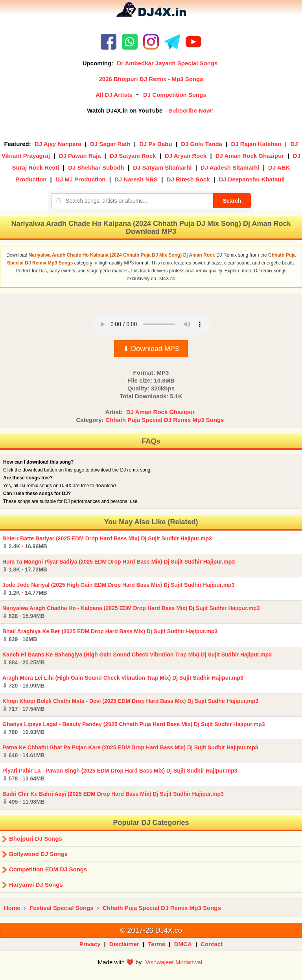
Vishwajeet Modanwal (174, 962)
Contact (212, 944)
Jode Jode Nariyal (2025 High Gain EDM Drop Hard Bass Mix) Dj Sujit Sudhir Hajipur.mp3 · (118, 589)
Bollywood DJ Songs (38, 854)
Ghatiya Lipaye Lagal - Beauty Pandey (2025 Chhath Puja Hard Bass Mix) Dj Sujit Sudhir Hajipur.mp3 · (134, 728)
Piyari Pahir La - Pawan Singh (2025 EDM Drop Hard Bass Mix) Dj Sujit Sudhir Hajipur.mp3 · (120, 775)
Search (232, 201)
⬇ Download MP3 (151, 349)
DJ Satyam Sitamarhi (162, 167)
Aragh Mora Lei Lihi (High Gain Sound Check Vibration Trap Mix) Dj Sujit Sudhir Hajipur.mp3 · (123, 682)
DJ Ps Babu (156, 144)
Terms (157, 944)
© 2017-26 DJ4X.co (151, 930)
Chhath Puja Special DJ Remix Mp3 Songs (165, 420)
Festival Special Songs (62, 908)
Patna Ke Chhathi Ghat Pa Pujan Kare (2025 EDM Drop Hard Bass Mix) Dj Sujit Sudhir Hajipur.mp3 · (130, 751)
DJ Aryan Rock (186, 156)
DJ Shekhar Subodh (96, 167)
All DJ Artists (114, 95)
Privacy (90, 944)
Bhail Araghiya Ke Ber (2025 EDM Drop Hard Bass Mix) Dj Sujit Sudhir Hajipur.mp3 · (110, 635)
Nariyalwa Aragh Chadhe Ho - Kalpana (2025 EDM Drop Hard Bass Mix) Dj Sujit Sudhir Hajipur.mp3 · (131, 612)
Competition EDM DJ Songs (48, 869)
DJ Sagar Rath (110, 144)
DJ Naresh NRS (136, 179)
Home (12, 908)
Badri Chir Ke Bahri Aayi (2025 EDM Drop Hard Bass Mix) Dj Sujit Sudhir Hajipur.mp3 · (113, 798)
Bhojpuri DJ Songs (36, 839)
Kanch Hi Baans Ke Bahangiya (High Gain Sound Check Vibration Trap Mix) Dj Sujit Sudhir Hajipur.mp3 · (137, 658)
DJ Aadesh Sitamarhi (230, 167)
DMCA (183, 944)
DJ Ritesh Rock (188, 179)
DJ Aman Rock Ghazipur (250, 156)
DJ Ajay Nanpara (58, 144)
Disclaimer (124, 944)
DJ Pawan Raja (80, 156)
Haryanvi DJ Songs (36, 885)
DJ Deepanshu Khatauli (252, 179)
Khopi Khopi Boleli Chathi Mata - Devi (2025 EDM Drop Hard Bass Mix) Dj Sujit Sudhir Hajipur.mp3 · (130, 705)
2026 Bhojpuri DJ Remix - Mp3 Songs (151, 79)
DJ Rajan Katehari (256, 144)
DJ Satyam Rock (133, 156)
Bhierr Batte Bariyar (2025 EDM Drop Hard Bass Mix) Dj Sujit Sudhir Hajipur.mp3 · (107, 542)
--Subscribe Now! (189, 110)
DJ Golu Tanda (202, 144)
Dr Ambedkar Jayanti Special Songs (167, 63)
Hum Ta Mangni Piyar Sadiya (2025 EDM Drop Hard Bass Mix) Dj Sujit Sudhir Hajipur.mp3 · (119, 566)
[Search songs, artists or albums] (132, 201)
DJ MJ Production (81, 179)
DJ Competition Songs (175, 95)
